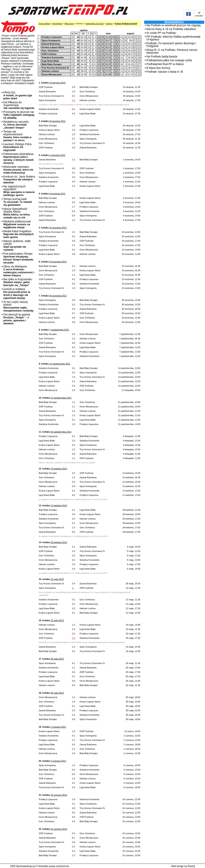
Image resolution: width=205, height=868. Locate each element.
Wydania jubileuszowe (17, 224)
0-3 (73, 100)
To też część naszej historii (19, 306)
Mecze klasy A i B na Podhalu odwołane (171, 29)
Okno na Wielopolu (19, 271)
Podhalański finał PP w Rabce (165, 64)
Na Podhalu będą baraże (162, 56)
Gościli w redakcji (17, 293)
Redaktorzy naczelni (16, 125)
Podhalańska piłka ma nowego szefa (169, 60)
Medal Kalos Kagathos (19, 234)
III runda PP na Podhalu (161, 33)
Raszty (191, 866)
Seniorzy (109, 24)
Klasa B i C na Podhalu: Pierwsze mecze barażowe (172, 51)
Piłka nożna (69, 24)
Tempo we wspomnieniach (18, 136)
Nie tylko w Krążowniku (18, 282)
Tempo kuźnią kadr (18, 202)
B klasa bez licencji (158, 68)
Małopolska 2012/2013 (95, 24)
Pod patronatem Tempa (18, 258)
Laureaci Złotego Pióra (18, 147)
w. (73, 588)
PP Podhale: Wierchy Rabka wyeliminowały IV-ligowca (174, 38)
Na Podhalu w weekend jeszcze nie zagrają (174, 25)
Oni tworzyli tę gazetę (17, 319)
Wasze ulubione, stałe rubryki (17, 245)
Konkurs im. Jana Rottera (19, 179)
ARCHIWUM (57, 24)
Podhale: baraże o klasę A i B (165, 72)
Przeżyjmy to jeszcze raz (19, 115)
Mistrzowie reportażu (18, 170)
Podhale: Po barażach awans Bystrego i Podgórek (171, 45)
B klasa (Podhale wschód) (126, 24)
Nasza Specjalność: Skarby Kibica (17, 213)
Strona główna (45, 24)
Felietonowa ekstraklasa (19, 158)
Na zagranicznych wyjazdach (19, 191)
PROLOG (18, 95)
